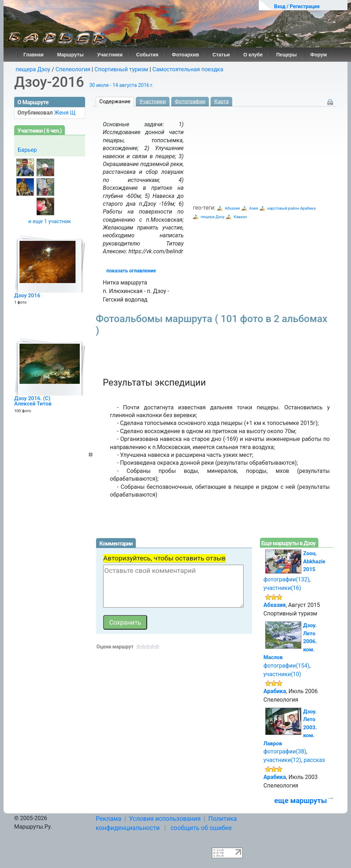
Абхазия (232, 208)
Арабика (275, 691)
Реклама (108, 819)
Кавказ (240, 217)
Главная (34, 55)
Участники (110, 55)
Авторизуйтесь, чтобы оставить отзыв (165, 558)
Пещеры (286, 55)
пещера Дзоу (33, 69)
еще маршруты (301, 801)
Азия (254, 208)
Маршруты (70, 55)
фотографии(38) (285, 751)
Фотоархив (186, 55)
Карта (221, 101)
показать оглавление (131, 271)
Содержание (115, 101)
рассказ (314, 760)
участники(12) (282, 760)
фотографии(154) (286, 666)
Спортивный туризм (121, 69)
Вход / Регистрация (297, 6)
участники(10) (282, 674)
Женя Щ (65, 113)
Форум (319, 55)
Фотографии (190, 101)
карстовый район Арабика (292, 208)
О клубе (253, 55)
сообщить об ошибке (201, 828)
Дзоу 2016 (27, 295)
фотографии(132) (286, 579)
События (147, 55)
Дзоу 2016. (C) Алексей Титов (33, 401)
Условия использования (165, 819)
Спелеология (73, 69)
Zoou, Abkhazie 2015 (314, 561)
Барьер (27, 150)
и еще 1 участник (50, 221)
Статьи (221, 55)
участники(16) (282, 588)
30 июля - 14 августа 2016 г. (122, 85)
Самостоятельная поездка (188, 69)
